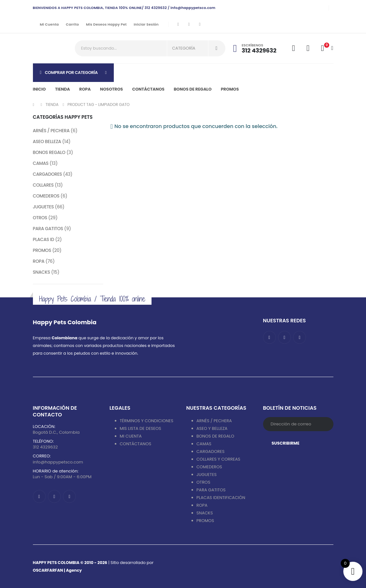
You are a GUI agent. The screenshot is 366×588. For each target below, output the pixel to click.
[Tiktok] (200, 24)
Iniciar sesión (146, 24)
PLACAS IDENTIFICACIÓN (221, 498)
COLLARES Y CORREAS (218, 459)
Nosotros (112, 89)
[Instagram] (189, 24)
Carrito (72, 24)
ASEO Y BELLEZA (212, 428)
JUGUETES (43, 207)
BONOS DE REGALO (215, 436)
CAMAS (41, 163)
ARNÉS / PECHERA (51, 131)
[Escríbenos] (259, 48)
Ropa (85, 89)
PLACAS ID (44, 239)
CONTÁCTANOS (136, 444)
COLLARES (43, 185)
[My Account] (294, 48)
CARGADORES (47, 174)
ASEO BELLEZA (47, 141)
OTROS (40, 218)
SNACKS (42, 272)
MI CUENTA (131, 436)
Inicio (39, 89)
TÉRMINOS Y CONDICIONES (147, 421)
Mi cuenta (49, 24)
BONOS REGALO (49, 152)
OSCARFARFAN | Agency (57, 570)
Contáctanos (148, 89)
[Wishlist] (308, 48)
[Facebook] (178, 24)
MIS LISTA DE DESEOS (141, 428)
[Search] (216, 48)
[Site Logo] (51, 48)
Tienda (62, 89)
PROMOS (230, 89)
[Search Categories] (188, 48)
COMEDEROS (46, 196)
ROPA (39, 261)
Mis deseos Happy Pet (106, 24)
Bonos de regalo (192, 89)
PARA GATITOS (48, 229)
